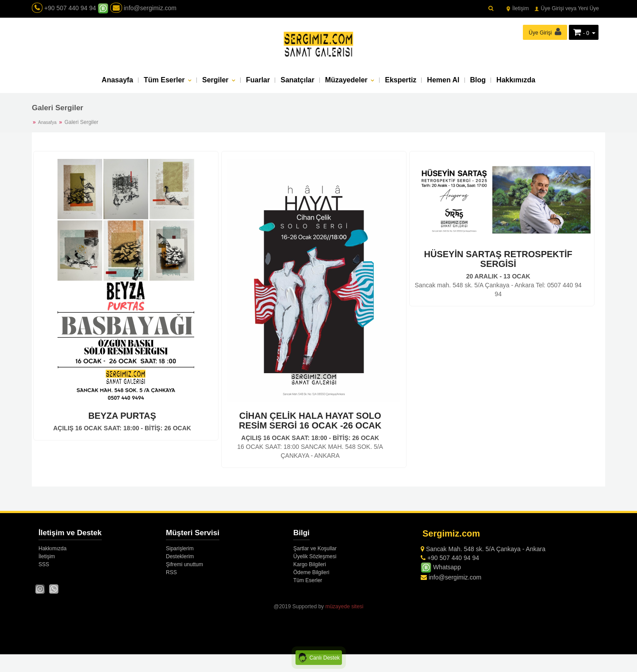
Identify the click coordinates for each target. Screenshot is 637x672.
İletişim (517, 8)
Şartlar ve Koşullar (315, 548)
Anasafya (47, 122)
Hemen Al (443, 80)
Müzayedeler (347, 80)
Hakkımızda (516, 80)
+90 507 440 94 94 (70, 8)
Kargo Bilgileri (310, 564)
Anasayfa (117, 80)
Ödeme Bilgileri (311, 572)
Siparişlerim (180, 548)
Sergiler (216, 80)
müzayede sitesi (344, 606)
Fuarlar (258, 80)
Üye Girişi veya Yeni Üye (566, 8)
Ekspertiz (401, 80)
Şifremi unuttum (184, 564)
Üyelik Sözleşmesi (315, 556)
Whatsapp (441, 567)
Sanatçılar (297, 80)
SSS (44, 564)
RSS (171, 572)
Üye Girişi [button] (545, 32)
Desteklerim (180, 556)
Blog (478, 80)
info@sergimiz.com (143, 8)
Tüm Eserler (165, 80)
